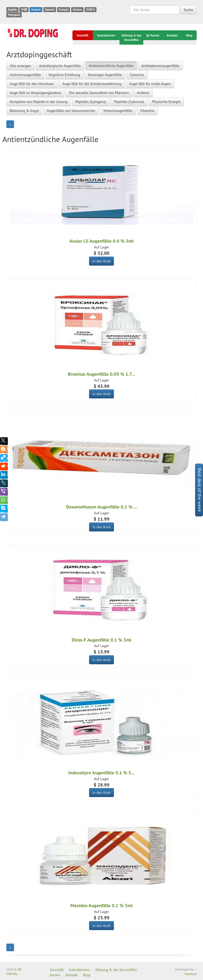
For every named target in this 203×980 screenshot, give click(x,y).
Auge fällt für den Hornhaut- (32, 84)
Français (64, 10)
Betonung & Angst (24, 111)
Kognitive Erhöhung (64, 75)
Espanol (50, 10)
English (12, 10)
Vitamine (147, 111)
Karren (153, 35)
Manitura (191, 974)
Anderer (143, 93)
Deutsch (36, 10)
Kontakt (172, 35)
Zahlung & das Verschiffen (132, 37)
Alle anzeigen (20, 66)
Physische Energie (166, 102)
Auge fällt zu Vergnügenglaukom (35, 93)
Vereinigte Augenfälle (105, 75)
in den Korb (102, 261)
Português (14, 15)
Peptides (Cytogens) (91, 102)
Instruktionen (106, 35)
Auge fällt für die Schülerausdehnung (92, 84)
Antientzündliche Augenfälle (111, 66)
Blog (189, 35)
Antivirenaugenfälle (25, 75)
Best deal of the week (200, 490)
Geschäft (82, 35)
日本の (91, 10)
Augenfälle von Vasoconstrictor (71, 111)
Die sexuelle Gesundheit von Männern (99, 93)
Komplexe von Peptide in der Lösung (39, 102)
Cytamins (137, 75)
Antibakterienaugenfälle (160, 66)
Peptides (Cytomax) (129, 102)
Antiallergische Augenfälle (60, 66)
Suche (188, 10)
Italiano (77, 10)
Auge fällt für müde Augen (150, 84)
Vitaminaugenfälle (118, 111)
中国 (24, 10)
